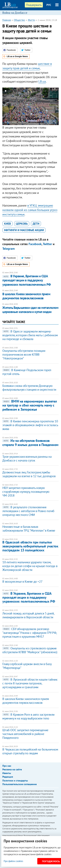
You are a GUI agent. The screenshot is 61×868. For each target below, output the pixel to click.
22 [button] (34, 96)
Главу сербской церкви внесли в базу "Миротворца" (27, 666)
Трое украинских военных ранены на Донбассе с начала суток (27, 458)
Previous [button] (4, 106)
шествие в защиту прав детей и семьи (27, 66)
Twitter (47, 244)
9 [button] (32, 91)
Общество (19, 20)
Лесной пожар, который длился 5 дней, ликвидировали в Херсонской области (28, 615)
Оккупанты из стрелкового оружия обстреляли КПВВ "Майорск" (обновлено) (30, 650)
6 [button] (22, 91)
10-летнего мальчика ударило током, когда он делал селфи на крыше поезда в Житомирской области (30, 566)
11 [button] (39, 91)
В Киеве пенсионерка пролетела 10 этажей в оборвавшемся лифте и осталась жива (30, 425)
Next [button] (57, 106)
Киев (8, 224)
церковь (22, 224)
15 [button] (52, 91)
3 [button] (12, 91)
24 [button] (41, 96)
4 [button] (16, 91)
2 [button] (9, 91)
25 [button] (44, 96)
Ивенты (7, 773)
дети (36, 224)
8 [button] (29, 91)
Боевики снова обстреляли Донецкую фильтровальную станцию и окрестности (29, 388)
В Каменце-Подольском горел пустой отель (27, 372)
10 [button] (35, 91)
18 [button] (21, 96)
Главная (7, 20)
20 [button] (27, 96)
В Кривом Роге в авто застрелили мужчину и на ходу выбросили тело (28, 716)
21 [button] (31, 96)
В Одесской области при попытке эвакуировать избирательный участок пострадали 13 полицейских (30, 546)
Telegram (9, 249)
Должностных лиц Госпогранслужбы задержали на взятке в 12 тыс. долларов (29, 474)
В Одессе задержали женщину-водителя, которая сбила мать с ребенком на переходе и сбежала (30, 335)
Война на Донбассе (15, 13)
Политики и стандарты (15, 780)
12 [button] (42, 91)
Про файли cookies (13, 861)
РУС (49, 5)
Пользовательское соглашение (20, 784)
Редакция (8, 777)
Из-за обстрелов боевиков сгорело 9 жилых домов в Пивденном (30, 443)
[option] (30, 106)
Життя (31, 20)
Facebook (35, 244)
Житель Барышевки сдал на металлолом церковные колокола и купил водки (30, 310)
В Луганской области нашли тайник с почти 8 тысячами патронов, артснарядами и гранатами (30, 683)
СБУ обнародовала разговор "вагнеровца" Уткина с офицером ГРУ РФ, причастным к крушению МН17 (29, 633)
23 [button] (37, 96)
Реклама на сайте (12, 769)
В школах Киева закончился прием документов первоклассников (26, 296)
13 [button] (45, 91)
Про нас (7, 766)
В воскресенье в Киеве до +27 (22, 582)
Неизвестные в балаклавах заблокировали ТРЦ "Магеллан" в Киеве (29, 529)
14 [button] (49, 91)
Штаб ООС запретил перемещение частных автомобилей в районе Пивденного (25, 734)
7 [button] (26, 91)
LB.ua (42, 81)
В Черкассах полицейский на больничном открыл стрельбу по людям (30, 751)
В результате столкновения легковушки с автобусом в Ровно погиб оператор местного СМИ (28, 511)
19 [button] (24, 96)
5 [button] (19, 91)
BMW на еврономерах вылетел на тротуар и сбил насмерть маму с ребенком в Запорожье (30, 405)
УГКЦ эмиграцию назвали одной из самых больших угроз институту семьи (30, 210)
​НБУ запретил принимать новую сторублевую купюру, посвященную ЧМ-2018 (26, 492)
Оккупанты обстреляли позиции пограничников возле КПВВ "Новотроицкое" (24, 354)
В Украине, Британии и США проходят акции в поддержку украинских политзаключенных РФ (27, 280)
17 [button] (17, 96)
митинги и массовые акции (24, 230)
